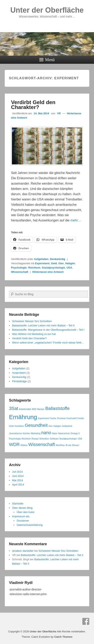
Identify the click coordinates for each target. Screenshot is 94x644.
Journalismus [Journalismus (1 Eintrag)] (15, 433)
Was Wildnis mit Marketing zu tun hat (34, 334)
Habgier (70, 263)
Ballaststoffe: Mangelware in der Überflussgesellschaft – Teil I (48, 330)
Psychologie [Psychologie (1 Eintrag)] (15, 439)
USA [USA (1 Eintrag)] (80, 439)
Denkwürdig (58, 259)
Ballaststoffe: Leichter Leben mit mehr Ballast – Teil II (43, 325)
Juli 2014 (17, 472)
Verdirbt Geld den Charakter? (33, 105)
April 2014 (18, 485)
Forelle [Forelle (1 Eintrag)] (81, 418)
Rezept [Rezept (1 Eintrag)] (35, 439)
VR (59, 113)
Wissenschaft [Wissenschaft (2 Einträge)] (42, 444)
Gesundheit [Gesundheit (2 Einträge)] (36, 425)
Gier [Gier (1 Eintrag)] (51, 426)
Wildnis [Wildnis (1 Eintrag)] (24, 445)
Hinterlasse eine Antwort (48, 272)
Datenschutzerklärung (29, 525)
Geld (54, 263)
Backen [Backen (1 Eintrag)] (41, 409)
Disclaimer (23, 521)
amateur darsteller (23, 551)
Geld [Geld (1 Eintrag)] (11, 426)
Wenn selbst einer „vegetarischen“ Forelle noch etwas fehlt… (48, 343)
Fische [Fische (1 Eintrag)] (53, 418)
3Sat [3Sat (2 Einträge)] (14, 408)
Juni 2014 (18, 476)
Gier (61, 263)
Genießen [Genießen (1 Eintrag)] (19, 426)
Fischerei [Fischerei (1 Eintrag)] (61, 418)
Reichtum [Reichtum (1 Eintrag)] (26, 439)
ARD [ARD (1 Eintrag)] (34, 409)
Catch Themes (63, 637)
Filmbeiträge (19, 381)
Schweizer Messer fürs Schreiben (32, 321)
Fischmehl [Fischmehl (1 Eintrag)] (72, 418)
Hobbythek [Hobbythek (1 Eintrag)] (67, 426)
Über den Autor (25, 512)
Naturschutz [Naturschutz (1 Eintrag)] (64, 433)
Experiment (42, 263)
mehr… (76, 220)
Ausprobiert (19, 373)
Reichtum (34, 268)
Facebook (86, 621)
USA (69, 268)
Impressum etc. (21, 516)
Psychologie (19, 268)
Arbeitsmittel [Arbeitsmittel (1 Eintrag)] (25, 409)
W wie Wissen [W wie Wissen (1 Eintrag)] (72, 445)
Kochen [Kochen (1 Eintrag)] (26, 433)
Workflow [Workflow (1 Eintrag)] (60, 445)
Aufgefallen (41, 259)
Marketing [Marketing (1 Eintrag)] (36, 433)
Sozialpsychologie (53, 268)
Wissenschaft (20, 272)
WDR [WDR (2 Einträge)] (14, 444)
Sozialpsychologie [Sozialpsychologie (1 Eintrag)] (68, 439)
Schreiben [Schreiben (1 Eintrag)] (44, 439)
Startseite (18, 504)
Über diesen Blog (22, 508)
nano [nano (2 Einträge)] (46, 433)
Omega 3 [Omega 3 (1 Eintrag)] (75, 433)
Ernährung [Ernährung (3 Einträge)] (23, 417)
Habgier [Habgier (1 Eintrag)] (57, 426)
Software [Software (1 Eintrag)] (54, 439)
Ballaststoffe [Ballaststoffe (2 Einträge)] (57, 408)
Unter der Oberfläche (47, 10)
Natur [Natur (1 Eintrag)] (55, 433)
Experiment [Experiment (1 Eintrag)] (43, 418)
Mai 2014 (18, 480)
